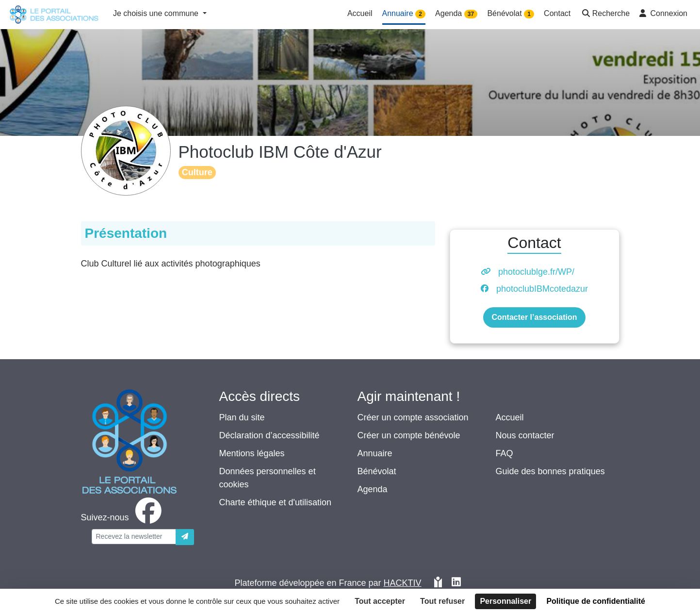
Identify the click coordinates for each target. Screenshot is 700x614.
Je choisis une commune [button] (157, 13)
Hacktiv (403, 583)
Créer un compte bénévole (409, 435)
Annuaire (375, 453)
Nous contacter (525, 435)
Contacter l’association (534, 317)
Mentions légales (252, 453)
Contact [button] (557, 13)
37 (471, 14)
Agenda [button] (456, 14)
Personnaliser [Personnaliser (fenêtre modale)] (505, 601)
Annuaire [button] (404, 14)
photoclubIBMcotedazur (542, 289)
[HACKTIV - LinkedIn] (456, 583)
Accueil (510, 417)
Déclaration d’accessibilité (269, 435)
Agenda (373, 489)
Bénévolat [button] (511, 14)
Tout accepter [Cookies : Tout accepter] (380, 601)
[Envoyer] (185, 537)
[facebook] (123, 517)
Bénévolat (377, 471)
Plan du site (242, 417)
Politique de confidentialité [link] (596, 601)
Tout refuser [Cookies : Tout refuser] (442, 601)
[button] (605, 14)
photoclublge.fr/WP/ (536, 272)
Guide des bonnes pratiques (550, 471)
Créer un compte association (413, 417)
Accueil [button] (360, 13)
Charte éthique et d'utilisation (276, 502)
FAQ (505, 453)
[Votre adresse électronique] (134, 537)
